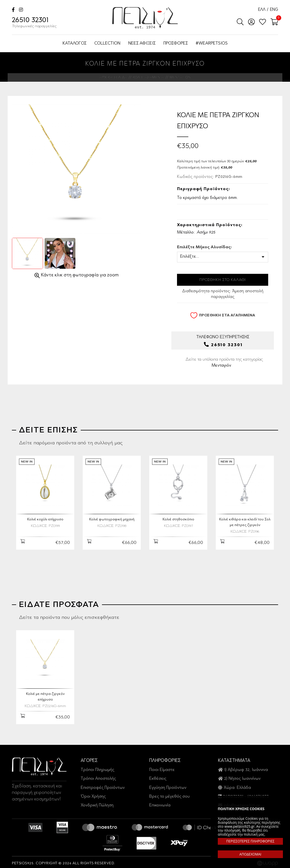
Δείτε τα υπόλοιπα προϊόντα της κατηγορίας (224, 363)
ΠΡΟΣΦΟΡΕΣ (176, 44)
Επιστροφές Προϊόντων (103, 785)
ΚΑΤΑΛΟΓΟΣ (74, 44)
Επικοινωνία (160, 803)
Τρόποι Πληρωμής (97, 767)
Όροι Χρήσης (93, 794)
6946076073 (258, 794)
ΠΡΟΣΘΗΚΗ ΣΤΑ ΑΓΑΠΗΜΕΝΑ (223, 315)
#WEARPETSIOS (212, 44)
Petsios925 (145, 18)
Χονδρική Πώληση (97, 803)
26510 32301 (34, 23)
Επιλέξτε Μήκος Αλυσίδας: (204, 247)
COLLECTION (107, 44)
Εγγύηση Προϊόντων (168, 785)
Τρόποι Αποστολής (98, 776)
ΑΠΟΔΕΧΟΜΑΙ (250, 854)
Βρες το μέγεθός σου (169, 794)
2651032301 (233, 794)
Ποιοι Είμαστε (162, 767)
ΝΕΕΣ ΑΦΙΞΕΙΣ (142, 44)
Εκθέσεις (158, 776)
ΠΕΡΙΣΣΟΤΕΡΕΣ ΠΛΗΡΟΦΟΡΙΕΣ (250, 841)
